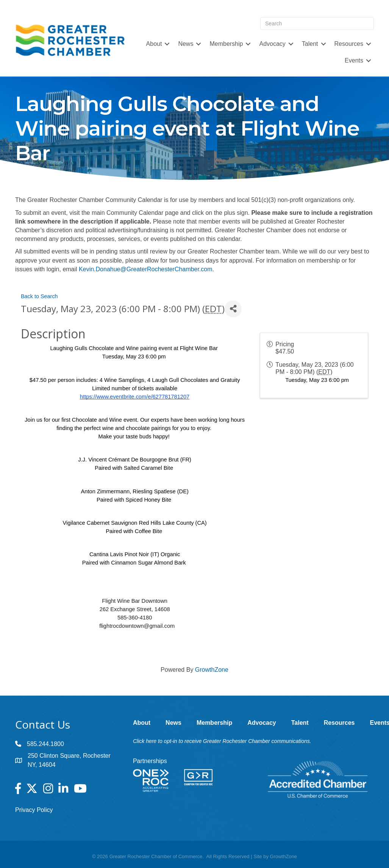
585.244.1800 (45, 744)
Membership (226, 44)
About (154, 44)
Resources (349, 44)
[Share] (233, 309)
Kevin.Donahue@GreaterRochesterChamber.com (145, 269)
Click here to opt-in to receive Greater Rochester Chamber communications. (222, 741)
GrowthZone (212, 670)
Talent (310, 44)
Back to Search (39, 296)
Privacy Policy (34, 810)
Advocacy (272, 44)
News (186, 44)
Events (354, 60)
